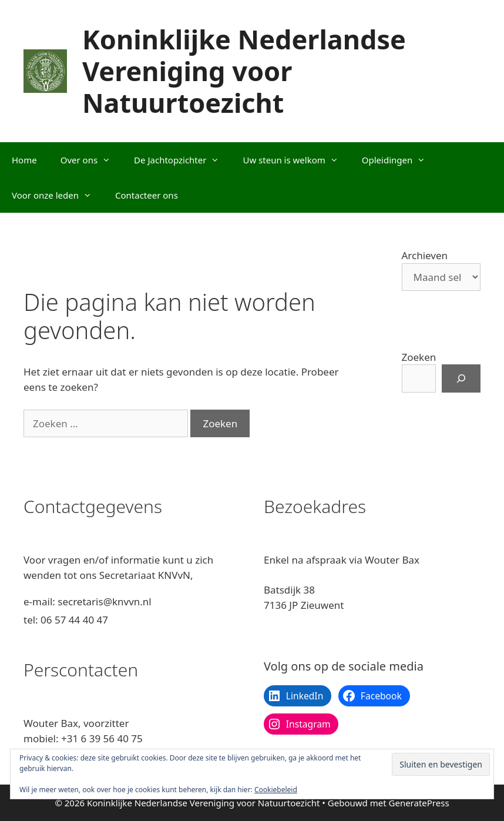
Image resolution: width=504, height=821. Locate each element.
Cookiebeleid (276, 790)
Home (24, 160)
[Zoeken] (461, 378)
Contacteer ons (147, 195)
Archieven (425, 255)
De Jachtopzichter (182, 160)
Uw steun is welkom (296, 160)
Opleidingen (399, 160)
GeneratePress (419, 803)
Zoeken (419, 357)
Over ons (91, 160)
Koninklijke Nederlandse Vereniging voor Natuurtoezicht (244, 71)
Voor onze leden (58, 195)
